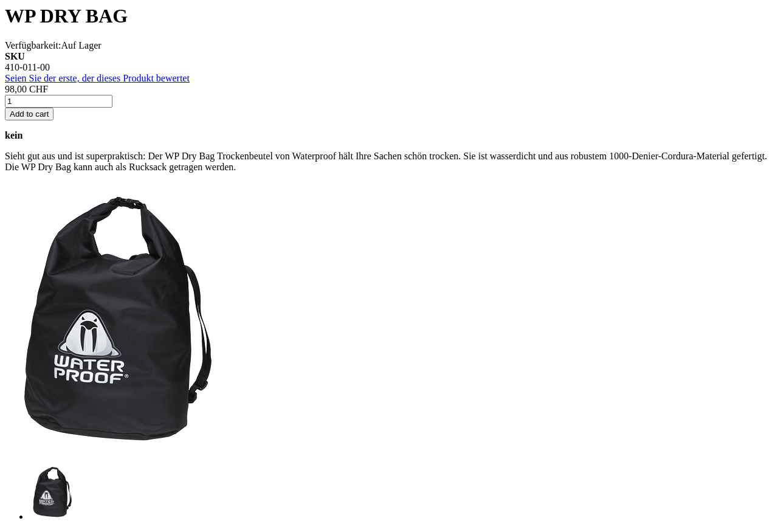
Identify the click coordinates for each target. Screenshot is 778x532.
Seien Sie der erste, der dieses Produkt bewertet (97, 78)
